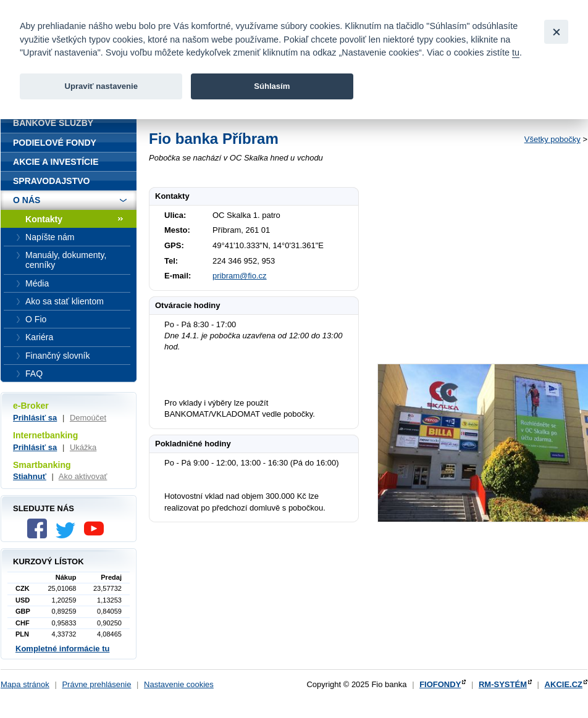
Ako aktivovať (83, 476)
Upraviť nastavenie (101, 86)
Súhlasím (272, 86)
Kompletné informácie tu (62, 649)
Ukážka (83, 447)
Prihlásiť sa (35, 418)
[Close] (556, 32)
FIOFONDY (440, 684)
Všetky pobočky (552, 139)
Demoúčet (88, 418)
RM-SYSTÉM (503, 684)
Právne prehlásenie (96, 684)
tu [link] (516, 52)
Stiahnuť (30, 476)
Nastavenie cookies (179, 684)
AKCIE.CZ (564, 684)
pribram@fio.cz (240, 276)
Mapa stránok (25, 684)
